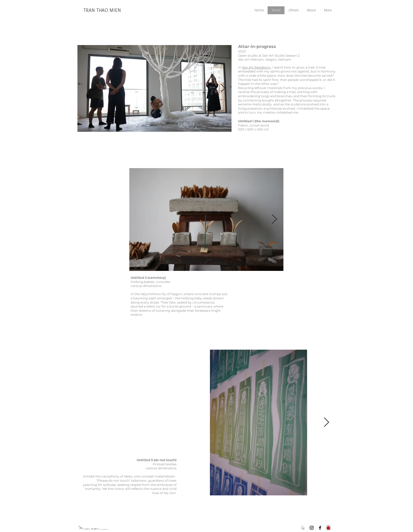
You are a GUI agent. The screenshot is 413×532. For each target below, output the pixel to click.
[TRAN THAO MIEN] (102, 10)
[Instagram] (312, 528)
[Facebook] (320, 528)
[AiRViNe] (303, 528)
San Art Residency (256, 67)
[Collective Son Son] (328, 528)
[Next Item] (223, 89)
